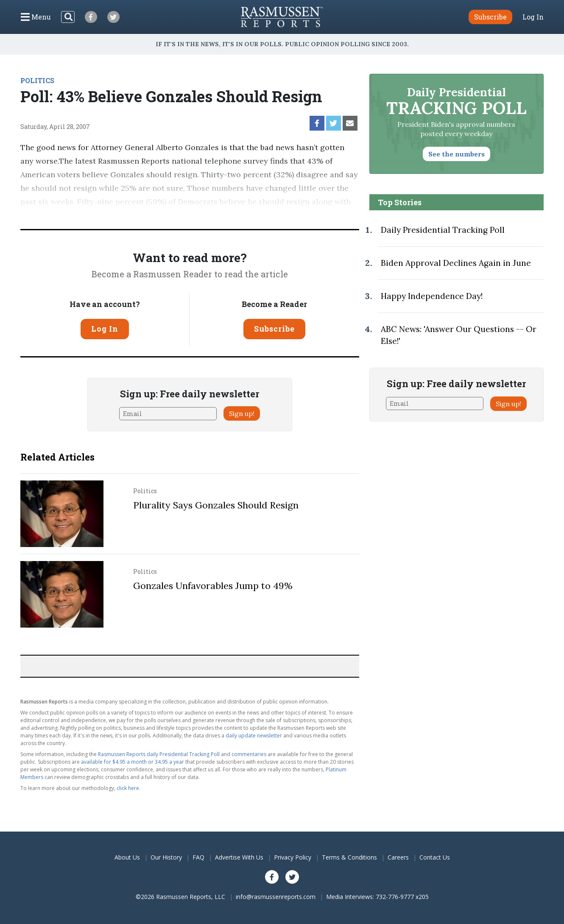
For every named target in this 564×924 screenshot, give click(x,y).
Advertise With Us (239, 857)
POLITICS (37, 80)
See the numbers (457, 154)
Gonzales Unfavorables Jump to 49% (213, 586)
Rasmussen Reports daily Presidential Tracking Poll (159, 754)
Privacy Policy (293, 857)
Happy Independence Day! (432, 296)
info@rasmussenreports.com (276, 897)
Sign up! (242, 413)
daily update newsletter (254, 736)
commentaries (249, 754)
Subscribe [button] (490, 17)
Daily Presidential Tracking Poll (443, 230)
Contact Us (435, 857)
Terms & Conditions (349, 857)
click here (128, 788)
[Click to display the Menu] (36, 17)
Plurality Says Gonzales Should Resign (216, 505)
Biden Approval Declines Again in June (456, 263)
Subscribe (274, 329)
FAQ (198, 857)
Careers (398, 857)
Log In (533, 17)
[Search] (68, 17)
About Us (127, 857)
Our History (166, 857)
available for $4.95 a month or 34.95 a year (133, 762)
